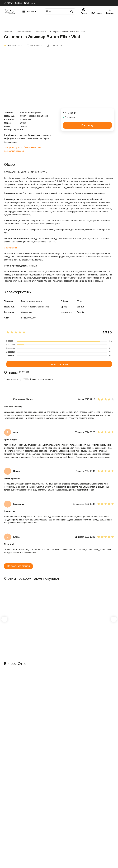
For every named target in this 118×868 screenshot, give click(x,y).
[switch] (27, 392)
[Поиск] (58, 11)
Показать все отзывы (20, 588)
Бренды (9, 22)
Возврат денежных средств (44, 795)
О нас (64, 781)
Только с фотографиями (44, 392)
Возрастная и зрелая (15, 154)
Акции (110, 22)
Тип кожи (96, 22)
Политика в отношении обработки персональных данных (47, 809)
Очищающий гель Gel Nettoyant (93, 647)
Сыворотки (10, 151)
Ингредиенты (12, 257)
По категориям (53, 22)
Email (7, 706)
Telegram (30, 3)
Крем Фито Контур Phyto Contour (58, 647)
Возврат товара (47, 788)
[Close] (38, 859)
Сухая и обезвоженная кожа (31, 151)
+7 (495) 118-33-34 (13, 3)
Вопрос (8, 716)
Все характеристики (15, 130)
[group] (62, 81)
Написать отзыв (59, 377)
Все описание (12, 145)
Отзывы (65, 777)
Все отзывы (13, 392)
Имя (6, 696)
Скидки (21, 781)
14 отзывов (17, 46)
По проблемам (76, 22)
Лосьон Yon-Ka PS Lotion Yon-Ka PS (20, 647)
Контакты (66, 785)
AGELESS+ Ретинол (29, 22)
